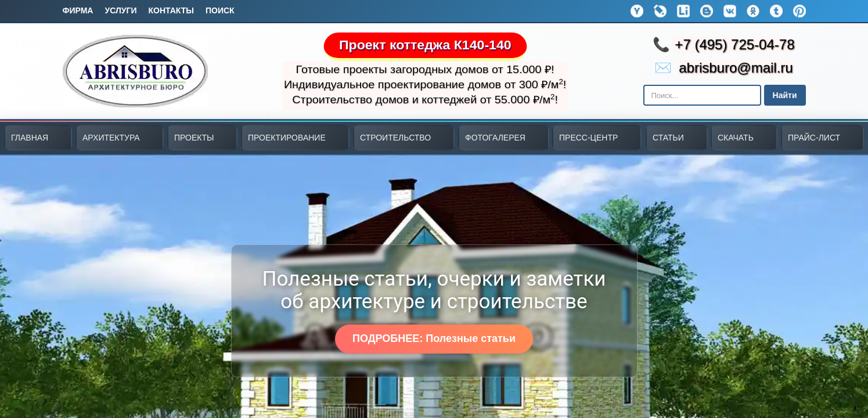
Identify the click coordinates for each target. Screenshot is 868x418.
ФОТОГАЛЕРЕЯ (495, 138)
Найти (785, 95)
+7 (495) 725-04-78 (734, 44)
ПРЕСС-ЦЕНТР (588, 138)
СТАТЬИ (668, 138)
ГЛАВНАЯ (30, 138)
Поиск (220, 10)
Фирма (78, 10)
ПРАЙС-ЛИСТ (814, 138)
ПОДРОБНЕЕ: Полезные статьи (434, 338)
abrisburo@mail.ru (736, 68)
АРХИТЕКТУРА (111, 138)
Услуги (120, 10)
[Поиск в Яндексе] (702, 95)
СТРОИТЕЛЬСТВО (395, 138)
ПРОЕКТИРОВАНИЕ (287, 138)
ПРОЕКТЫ (194, 138)
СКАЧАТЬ (736, 138)
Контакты (171, 10)
